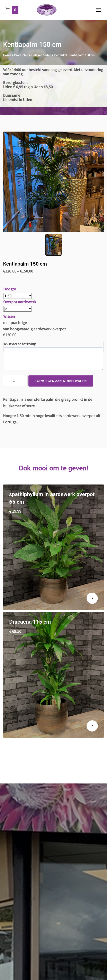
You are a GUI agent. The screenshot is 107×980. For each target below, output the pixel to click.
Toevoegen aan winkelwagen (61, 381)
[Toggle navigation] (98, 10)
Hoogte (10, 289)
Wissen (9, 316)
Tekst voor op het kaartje (20, 344)
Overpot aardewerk (20, 302)
